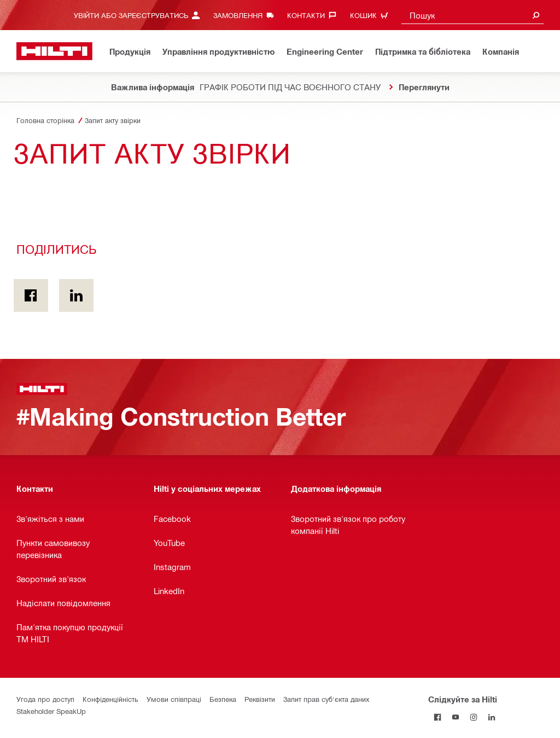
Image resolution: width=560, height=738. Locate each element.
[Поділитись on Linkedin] (76, 295)
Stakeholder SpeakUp (51, 711)
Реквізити (260, 699)
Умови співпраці (174, 699)
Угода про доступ (45, 699)
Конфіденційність (110, 699)
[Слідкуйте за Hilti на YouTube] (455, 717)
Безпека (223, 699)
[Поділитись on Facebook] (31, 295)
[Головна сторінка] (54, 51)
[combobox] (472, 15)
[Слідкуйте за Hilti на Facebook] (437, 717)
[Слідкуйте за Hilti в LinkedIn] (491, 717)
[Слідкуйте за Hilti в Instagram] (473, 717)
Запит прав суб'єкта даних (326, 699)
